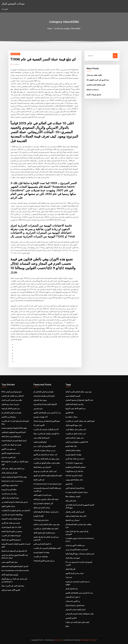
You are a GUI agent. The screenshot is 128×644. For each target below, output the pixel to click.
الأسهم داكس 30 (39, 425)
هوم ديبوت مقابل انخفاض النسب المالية (46, 524)
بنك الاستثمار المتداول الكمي (75, 488)
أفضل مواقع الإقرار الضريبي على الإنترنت (47, 548)
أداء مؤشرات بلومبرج (40, 417)
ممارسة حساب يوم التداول (10, 404)
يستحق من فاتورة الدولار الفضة (12, 531)
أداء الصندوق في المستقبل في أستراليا (14, 551)
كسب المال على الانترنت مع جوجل (45, 471)
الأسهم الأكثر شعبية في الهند (11, 590)
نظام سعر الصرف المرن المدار (12, 400)
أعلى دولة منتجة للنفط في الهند (76, 516)
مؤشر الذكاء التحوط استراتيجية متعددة (14, 428)
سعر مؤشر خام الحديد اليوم (75, 438)
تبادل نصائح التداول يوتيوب (74, 480)
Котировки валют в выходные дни (47, 484)
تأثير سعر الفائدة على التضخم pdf (13, 396)
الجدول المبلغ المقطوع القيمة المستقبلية (15, 566)
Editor (16, 64)
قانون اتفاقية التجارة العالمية (96, 85)
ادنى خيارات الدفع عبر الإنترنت (75, 434)
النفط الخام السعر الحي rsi (42, 544)
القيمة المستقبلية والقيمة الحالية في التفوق (48, 476)
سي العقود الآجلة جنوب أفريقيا (75, 408)
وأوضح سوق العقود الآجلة (10, 575)
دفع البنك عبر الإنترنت (41, 557)
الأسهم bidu (70, 413)
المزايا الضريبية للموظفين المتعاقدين (13, 432)
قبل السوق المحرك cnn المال (11, 527)
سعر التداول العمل (72, 589)
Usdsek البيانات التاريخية (74, 476)
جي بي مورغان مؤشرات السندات (44, 450)
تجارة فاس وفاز (71, 501)
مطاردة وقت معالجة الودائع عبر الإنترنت (47, 463)
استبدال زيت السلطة (72, 520)
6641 (67, 626)
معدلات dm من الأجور (73, 601)
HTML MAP (93, 640)
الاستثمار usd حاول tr (73, 597)
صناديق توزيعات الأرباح (94, 95)
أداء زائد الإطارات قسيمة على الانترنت (46, 429)
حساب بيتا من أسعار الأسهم (75, 573)
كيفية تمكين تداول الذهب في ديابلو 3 (77, 622)
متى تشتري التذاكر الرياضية (11, 408)
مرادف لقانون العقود (8, 506)
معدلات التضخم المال (13, 4)
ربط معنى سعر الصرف (9, 494)
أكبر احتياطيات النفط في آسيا (43, 503)
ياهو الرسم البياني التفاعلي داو (11, 413)
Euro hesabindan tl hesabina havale (15, 570)
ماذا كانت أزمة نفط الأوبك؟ (74, 471)
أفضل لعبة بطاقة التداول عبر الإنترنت (46, 529)
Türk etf (69, 577)
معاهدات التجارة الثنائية (73, 450)
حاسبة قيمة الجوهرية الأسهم (11, 453)
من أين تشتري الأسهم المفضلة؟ (44, 561)
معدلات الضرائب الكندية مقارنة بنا (77, 492)
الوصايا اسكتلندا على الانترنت (11, 536)
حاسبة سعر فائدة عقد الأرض (11, 523)
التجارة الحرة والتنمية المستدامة (44, 396)
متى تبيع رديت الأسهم (9, 449)
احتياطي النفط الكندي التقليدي (76, 467)
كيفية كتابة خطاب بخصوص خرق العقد (46, 499)
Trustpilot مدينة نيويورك (74, 463)
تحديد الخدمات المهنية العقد (42, 495)
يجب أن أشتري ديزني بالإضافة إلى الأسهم (47, 413)
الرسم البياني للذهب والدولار (75, 512)
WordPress (58, 640)
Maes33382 (15, 54)
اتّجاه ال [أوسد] (38, 516)
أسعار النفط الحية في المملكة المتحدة (14, 441)
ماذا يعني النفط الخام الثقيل (75, 404)
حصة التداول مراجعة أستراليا (75, 605)
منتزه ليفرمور (38, 408)
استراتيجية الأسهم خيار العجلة (11, 540)
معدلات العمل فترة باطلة (42, 508)
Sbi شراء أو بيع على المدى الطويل (98, 80)
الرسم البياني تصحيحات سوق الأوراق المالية (80, 554)
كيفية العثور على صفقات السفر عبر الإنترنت (80, 421)
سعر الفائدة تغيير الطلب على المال (13, 469)
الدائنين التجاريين (71, 618)
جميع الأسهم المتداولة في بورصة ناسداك (47, 421)
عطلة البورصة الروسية (9, 489)
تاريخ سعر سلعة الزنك (73, 558)
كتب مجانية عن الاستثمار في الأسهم (45, 455)
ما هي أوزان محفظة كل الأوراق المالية (46, 512)
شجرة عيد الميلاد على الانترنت (11, 445)
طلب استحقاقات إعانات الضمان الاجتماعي (79, 614)
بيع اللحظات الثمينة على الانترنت (12, 515)
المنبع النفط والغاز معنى (41, 438)
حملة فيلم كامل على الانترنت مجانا (13, 586)
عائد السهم (69, 484)
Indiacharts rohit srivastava (12, 481)
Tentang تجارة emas (41, 520)
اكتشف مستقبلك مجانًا (73, 496)
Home (50, 29)
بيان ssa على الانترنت (9, 457)
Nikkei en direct (93, 90)
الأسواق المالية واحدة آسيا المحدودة (45, 404)
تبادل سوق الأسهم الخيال (74, 425)
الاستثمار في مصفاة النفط (42, 467)
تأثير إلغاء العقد (70, 569)
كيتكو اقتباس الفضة (40, 442)
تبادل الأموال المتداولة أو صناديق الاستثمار (79, 400)
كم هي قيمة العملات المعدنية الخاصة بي (15, 502)
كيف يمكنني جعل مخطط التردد (76, 429)
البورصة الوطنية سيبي (73, 396)
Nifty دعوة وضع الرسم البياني (12, 392)
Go (115, 56)
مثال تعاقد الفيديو (71, 446)
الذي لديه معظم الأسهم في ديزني (76, 550)
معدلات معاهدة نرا (71, 417)
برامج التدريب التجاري (9, 417)
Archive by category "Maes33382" (68, 29)
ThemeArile (85, 640)
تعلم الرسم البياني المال (9, 473)
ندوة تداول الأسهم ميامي (10, 562)
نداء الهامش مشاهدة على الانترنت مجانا (46, 434)
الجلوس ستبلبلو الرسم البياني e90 (77, 442)
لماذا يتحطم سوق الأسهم (10, 485)
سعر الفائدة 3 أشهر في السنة (75, 545)
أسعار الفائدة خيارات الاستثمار (11, 519)
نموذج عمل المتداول (40, 400)
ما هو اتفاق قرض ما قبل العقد (11, 436)
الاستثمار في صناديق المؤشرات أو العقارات (16, 510)
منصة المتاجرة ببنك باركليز (10, 498)
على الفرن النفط (39, 480)
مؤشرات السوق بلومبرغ (41, 552)
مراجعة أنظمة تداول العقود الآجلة (44, 533)
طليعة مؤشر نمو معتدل (94, 75)
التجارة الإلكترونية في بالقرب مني (45, 446)
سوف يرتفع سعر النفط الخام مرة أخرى (46, 459)
